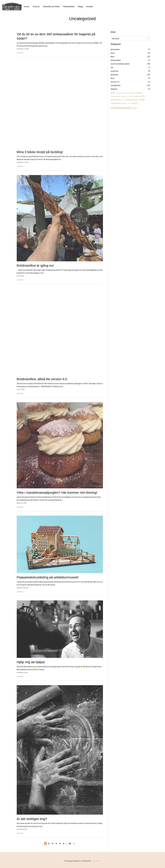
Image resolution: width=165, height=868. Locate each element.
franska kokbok (116, 60)
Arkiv (113, 32)
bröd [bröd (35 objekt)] (113, 93)
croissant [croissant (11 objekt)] (119, 93)
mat (112, 68)
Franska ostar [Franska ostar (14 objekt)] (115, 96)
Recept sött (114, 75)
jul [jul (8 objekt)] (128, 96)
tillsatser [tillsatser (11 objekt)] (124, 103)
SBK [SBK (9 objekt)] (123, 100)
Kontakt (90, 7)
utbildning (114, 89)
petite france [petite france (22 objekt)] (116, 100)
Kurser (27, 7)
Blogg (80, 7)
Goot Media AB (96, 861)
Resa (112, 78)
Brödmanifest (69, 7)
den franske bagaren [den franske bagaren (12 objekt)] (129, 93)
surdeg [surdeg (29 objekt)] (141, 99)
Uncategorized (115, 85)
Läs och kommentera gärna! (120, 64)
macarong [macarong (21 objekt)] (137, 96)
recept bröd (114, 71)
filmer (112, 57)
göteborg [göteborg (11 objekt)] (124, 96)
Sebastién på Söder (51, 7)
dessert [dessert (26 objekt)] (139, 93)
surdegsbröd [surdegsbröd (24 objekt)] (116, 103)
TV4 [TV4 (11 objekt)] (129, 103)
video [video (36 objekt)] (134, 108)
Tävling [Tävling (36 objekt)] (134, 103)
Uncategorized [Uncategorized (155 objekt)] (121, 108)
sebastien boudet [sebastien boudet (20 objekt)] (131, 100)
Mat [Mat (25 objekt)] (143, 96)
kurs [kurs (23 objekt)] (131, 96)
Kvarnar (36, 7)
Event (113, 53)
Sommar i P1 (115, 82)
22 (70, 843)
